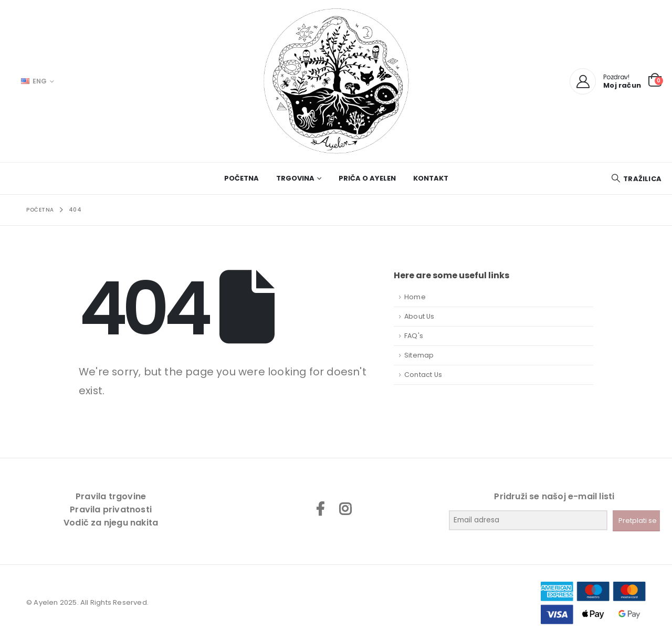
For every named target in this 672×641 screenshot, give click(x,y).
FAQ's (414, 336)
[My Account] (583, 81)
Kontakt (431, 178)
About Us (419, 316)
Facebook (320, 509)
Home (415, 297)
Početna (241, 178)
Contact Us (423, 375)
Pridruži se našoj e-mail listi (554, 496)
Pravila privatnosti (111, 509)
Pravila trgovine (111, 496)
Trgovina (295, 178)
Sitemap (419, 355)
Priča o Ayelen (367, 178)
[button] (636, 179)
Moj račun (622, 85)
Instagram (345, 509)
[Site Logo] (336, 81)
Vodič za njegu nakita (111, 523)
